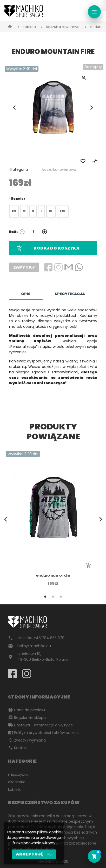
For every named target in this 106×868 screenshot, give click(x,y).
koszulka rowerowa (63, 27)
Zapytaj (24, 267)
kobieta (29, 27)
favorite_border (83, 161)
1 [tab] (45, 597)
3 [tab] (61, 597)
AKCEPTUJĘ (34, 854)
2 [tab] (53, 597)
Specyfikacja (70, 294)
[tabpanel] (53, 519)
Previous (15, 107)
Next (92, 107)
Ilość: (13, 232)
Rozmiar (18, 199)
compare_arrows (95, 161)
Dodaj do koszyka (48, 248)
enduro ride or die (53, 575)
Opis (26, 294)
